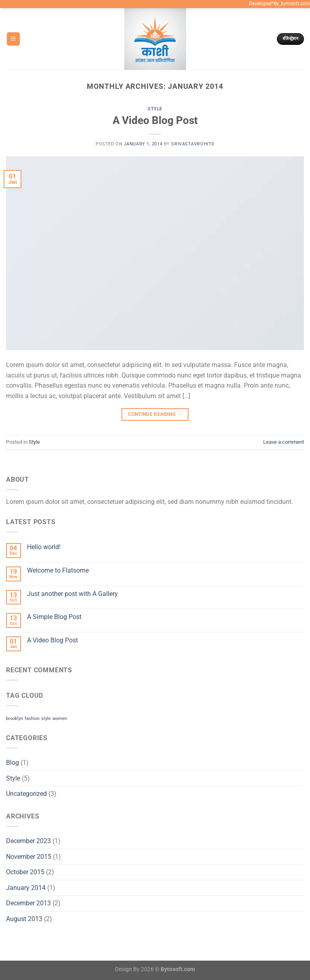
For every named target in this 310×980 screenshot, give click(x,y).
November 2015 (29, 857)
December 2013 (28, 903)
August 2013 (24, 919)
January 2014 (26, 888)
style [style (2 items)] (46, 719)
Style (155, 109)
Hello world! (44, 547)
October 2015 (25, 872)
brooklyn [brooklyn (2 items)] (15, 719)
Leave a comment (284, 442)
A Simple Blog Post (54, 617)
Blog (13, 763)
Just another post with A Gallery (72, 594)
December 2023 (28, 841)
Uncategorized (26, 794)
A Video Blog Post (155, 120)
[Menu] (13, 39)
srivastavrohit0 (193, 144)
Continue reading (155, 414)
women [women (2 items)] (60, 719)
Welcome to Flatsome (58, 570)
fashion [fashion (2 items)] (32, 719)
